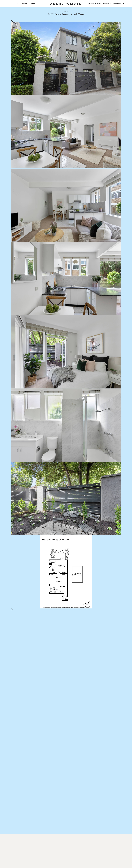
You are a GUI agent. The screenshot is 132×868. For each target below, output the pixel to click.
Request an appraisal (112, 4)
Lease (25, 4)
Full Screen (111, 607)
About (34, 4)
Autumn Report (94, 4)
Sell (16, 4)
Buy (9, 4)
